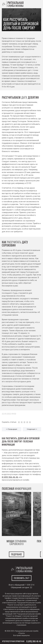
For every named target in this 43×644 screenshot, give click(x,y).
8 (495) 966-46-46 (10, 477)
